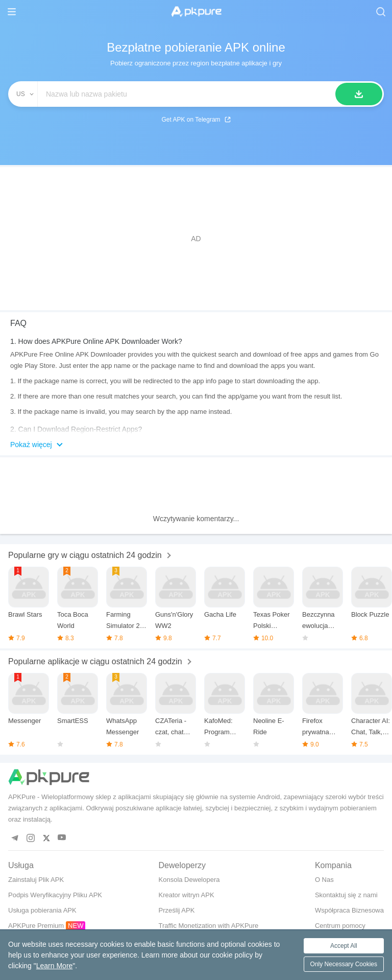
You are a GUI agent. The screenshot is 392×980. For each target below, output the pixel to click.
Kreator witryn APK (187, 895)
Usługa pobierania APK (42, 910)
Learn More (55, 966)
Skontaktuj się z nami (346, 895)
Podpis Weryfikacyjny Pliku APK (55, 895)
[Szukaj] (359, 94)
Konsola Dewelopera (189, 880)
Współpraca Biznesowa (349, 910)
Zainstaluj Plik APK (36, 880)
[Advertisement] (196, 239)
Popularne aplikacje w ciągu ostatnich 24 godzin (95, 661)
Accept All (344, 946)
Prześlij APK (177, 910)
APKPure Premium (36, 926)
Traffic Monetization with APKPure (209, 926)
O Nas (324, 880)
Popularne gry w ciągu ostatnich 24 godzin (85, 555)
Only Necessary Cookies (344, 964)
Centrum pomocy (340, 926)
